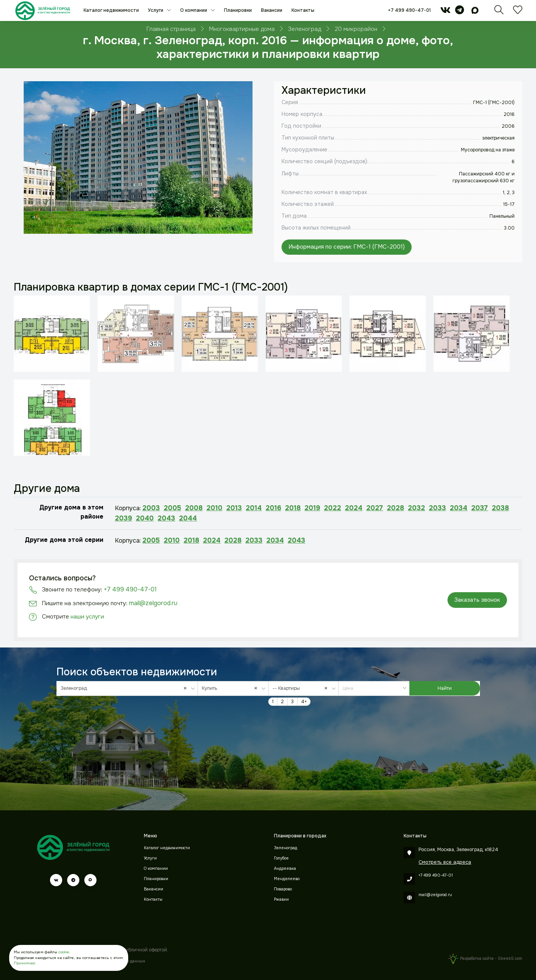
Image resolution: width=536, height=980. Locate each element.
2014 (254, 508)
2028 (395, 508)
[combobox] (127, 688)
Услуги (156, 10)
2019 (312, 508)
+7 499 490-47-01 (409, 10)
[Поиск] (499, 12)
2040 (145, 518)
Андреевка (285, 868)
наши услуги (87, 617)
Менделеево (287, 879)
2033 (437, 508)
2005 (172, 508)
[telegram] (460, 12)
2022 (332, 508)
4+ (304, 702)
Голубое (281, 858)
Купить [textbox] (231, 688)
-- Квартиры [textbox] (302, 688)
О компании (194, 10)
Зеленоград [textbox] (126, 688)
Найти (445, 688)
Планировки (238, 10)
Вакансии (272, 10)
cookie (64, 952)
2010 (214, 508)
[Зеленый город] (43, 10)
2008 (194, 508)
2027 (375, 508)
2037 (480, 508)
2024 (354, 508)
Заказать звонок (477, 600)
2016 (273, 508)
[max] (475, 12)
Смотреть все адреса (445, 862)
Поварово (283, 889)
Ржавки (281, 899)
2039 (123, 518)
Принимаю (24, 963)
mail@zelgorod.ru (153, 603)
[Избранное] (518, 12)
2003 (151, 508)
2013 (234, 508)
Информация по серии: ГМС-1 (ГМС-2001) (347, 247)
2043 (166, 518)
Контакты (303, 10)
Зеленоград (286, 848)
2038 (500, 508)
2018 (293, 508)
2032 (416, 508)
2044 (188, 518)
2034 (459, 508)
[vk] (445, 12)
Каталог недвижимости (111, 10)
